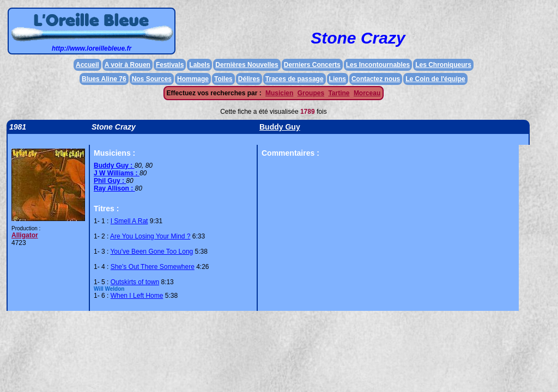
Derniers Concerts (312, 65)
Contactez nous (376, 79)
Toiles (223, 79)
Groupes (311, 93)
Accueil (87, 65)
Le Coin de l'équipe (435, 79)
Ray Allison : (114, 188)
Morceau (367, 93)
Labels (199, 65)
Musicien (279, 93)
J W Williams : (117, 173)
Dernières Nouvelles (247, 65)
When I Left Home (137, 296)
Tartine (339, 93)
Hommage (193, 79)
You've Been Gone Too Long (151, 252)
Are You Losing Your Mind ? (150, 236)
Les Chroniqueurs (443, 65)
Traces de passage (295, 79)
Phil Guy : (110, 181)
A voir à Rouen (128, 65)
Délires (249, 79)
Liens (338, 79)
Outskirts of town (135, 282)
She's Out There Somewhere (153, 267)
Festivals (170, 65)
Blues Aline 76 (104, 79)
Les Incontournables (378, 65)
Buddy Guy (280, 127)
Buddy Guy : (114, 166)
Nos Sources (152, 79)
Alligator (25, 235)
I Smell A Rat (129, 221)
